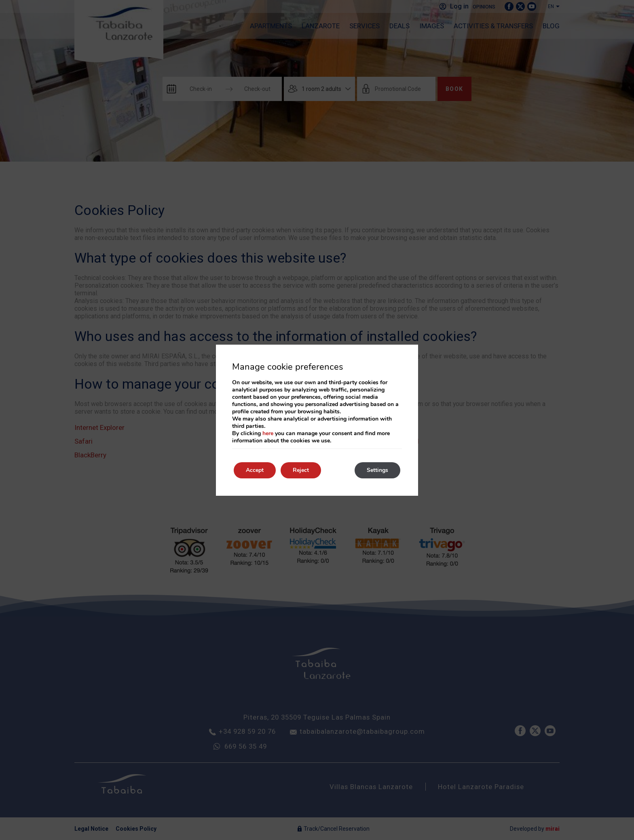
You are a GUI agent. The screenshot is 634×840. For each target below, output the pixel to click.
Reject (301, 470)
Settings (377, 470)
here (268, 433)
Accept (255, 470)
